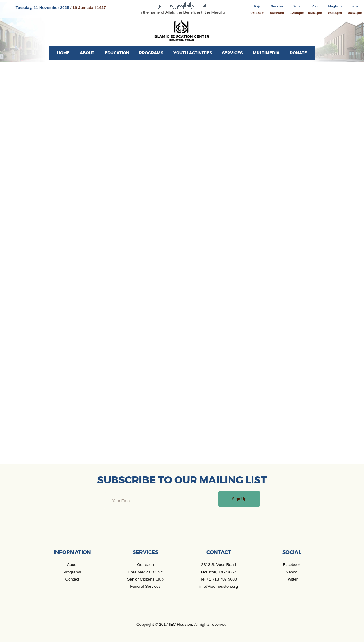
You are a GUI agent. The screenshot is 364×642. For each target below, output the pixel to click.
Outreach (145, 565)
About (72, 565)
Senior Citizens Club (145, 579)
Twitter (292, 579)
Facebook (292, 565)
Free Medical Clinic (146, 572)
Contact (72, 579)
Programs (72, 572)
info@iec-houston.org (219, 586)
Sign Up (239, 499)
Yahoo (292, 572)
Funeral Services (145, 586)
